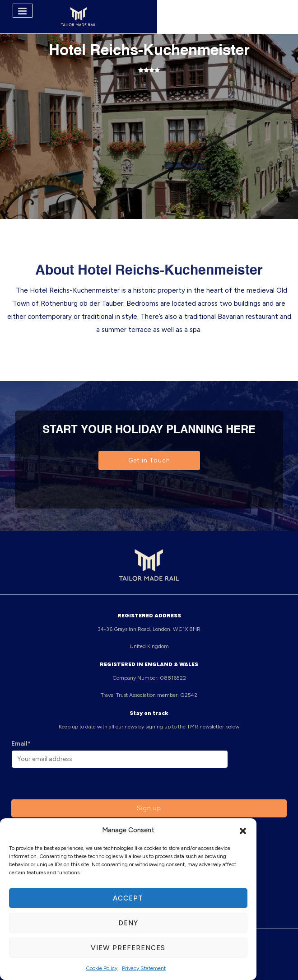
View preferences (128, 948)
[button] (243, 830)
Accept (128, 898)
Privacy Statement (144, 968)
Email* (21, 744)
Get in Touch (149, 460)
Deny (128, 923)
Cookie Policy (102, 968)
